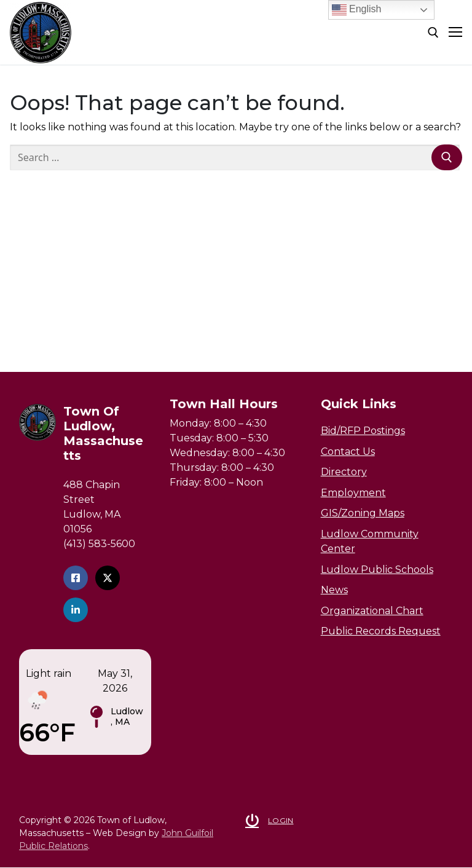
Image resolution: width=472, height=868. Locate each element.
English (357, 10)
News (334, 590)
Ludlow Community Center (370, 541)
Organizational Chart (372, 611)
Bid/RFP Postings (363, 431)
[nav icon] (455, 33)
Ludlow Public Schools (377, 570)
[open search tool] (433, 33)
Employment (353, 493)
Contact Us (348, 452)
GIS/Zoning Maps (363, 513)
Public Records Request (381, 631)
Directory (344, 472)
